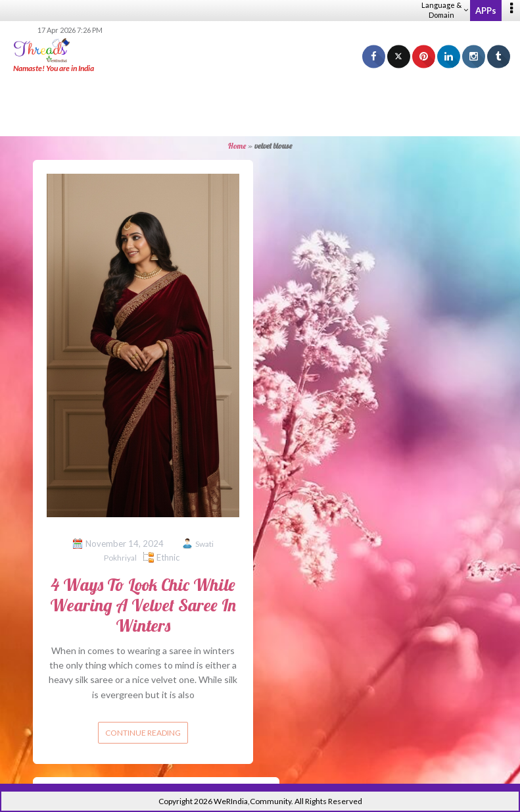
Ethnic (168, 557)
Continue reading (143, 733)
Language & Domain (445, 10)
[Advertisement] (260, 105)
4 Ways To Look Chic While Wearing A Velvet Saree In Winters (143, 605)
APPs (486, 11)
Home (237, 146)
